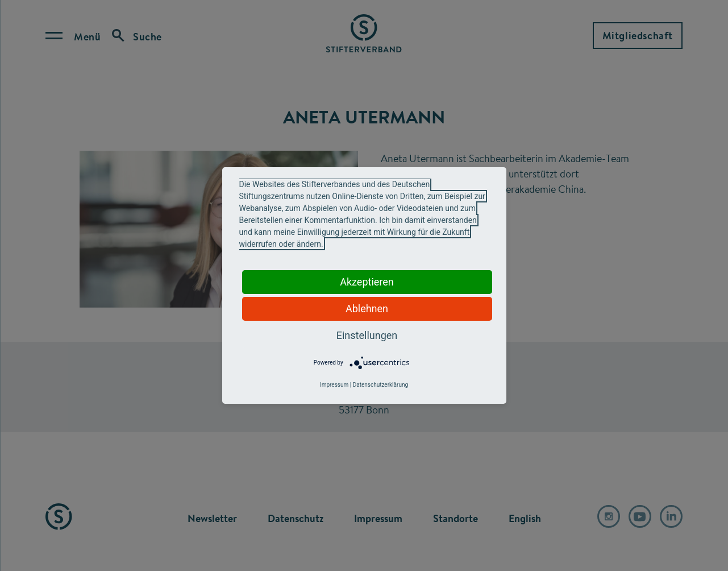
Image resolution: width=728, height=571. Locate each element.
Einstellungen (367, 335)
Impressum (334, 385)
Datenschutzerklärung (380, 385)
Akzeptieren (367, 282)
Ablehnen (367, 309)
